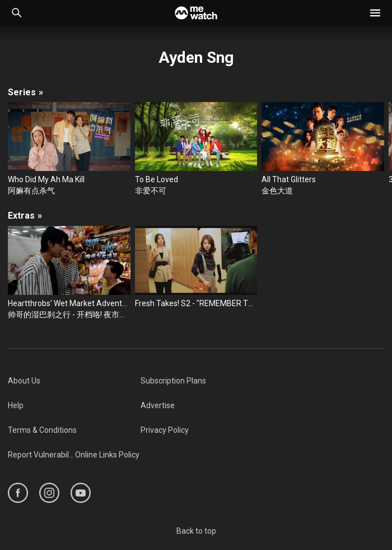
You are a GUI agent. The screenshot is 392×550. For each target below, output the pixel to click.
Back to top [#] (196, 531)
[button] (375, 13)
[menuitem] (74, 381)
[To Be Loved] (196, 149)
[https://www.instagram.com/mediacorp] (49, 493)
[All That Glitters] (323, 149)
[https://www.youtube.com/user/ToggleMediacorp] (81, 493)
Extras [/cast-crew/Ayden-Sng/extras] (25, 216)
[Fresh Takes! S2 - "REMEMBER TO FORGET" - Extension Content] (196, 267)
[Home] (196, 13)
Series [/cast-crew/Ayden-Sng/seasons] (25, 92)
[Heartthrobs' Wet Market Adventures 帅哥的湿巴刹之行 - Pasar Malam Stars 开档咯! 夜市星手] (69, 273)
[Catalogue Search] (17, 13)
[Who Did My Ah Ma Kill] (69, 149)
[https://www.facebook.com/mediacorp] (18, 493)
